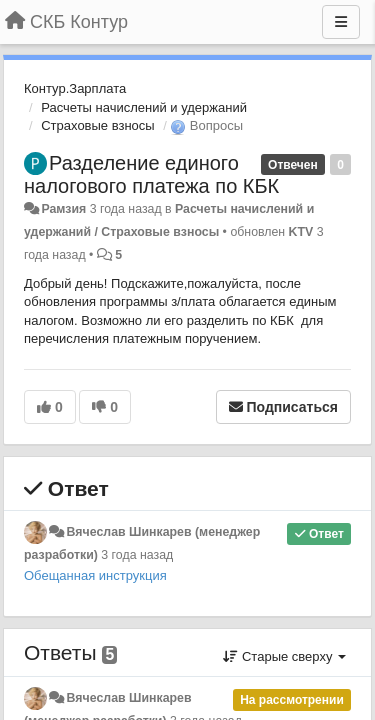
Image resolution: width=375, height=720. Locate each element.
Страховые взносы (97, 125)
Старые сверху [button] (284, 656)
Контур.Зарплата (75, 88)
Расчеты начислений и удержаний (144, 107)
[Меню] (341, 22)
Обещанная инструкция (95, 575)
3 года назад (137, 555)
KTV (301, 232)
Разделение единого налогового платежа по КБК (151, 174)
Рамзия (63, 209)
